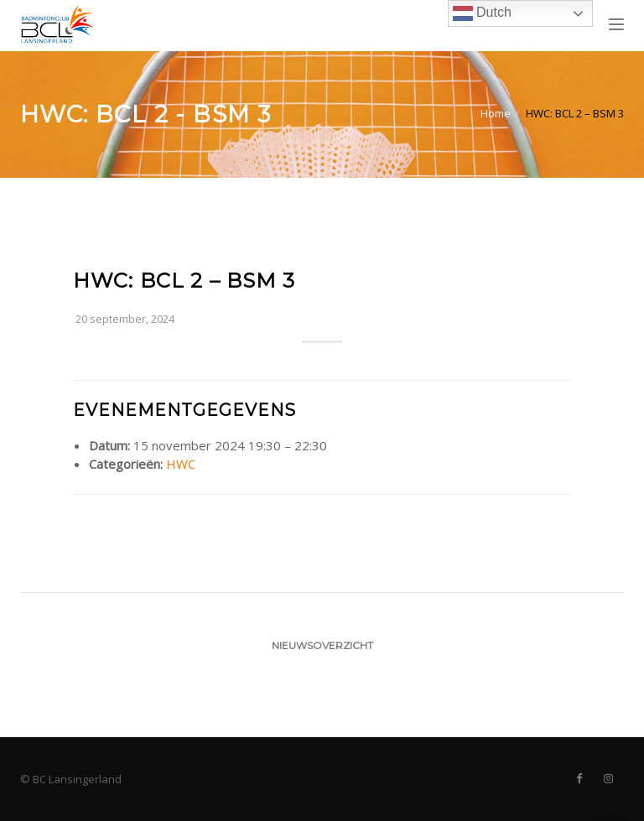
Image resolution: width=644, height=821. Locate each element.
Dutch (482, 13)
